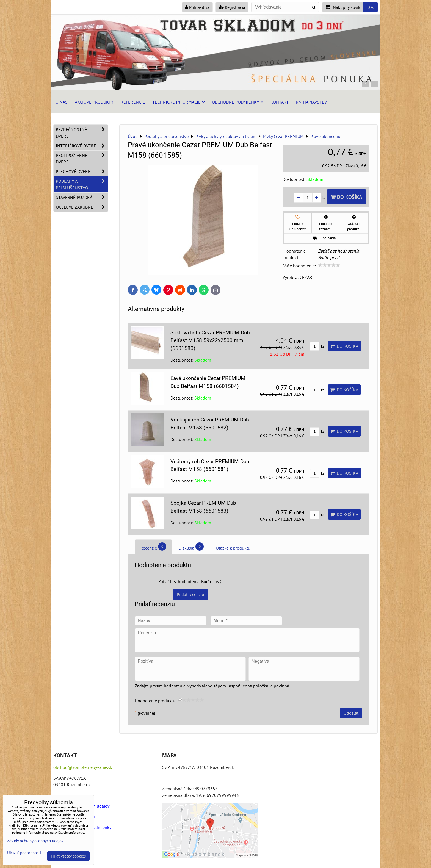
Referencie (133, 102)
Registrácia (232, 7)
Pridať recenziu (190, 594)
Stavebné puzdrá (82, 197)
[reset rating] (180, 700)
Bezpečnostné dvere (82, 133)
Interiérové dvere (82, 146)
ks (317, 346)
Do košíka (346, 197)
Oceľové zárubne (82, 207)
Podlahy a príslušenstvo (82, 184)
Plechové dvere (82, 171)
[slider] (329, 265)
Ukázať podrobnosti (24, 853)
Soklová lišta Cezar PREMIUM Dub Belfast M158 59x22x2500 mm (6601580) (210, 341)
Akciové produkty (94, 102)
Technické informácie (179, 102)
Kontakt (280, 102)
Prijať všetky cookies (68, 856)
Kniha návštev (311, 102)
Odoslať (351, 713)
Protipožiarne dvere (82, 159)
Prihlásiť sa (197, 7)
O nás (62, 102)
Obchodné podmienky (238, 102)
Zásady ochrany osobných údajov (35, 841)
